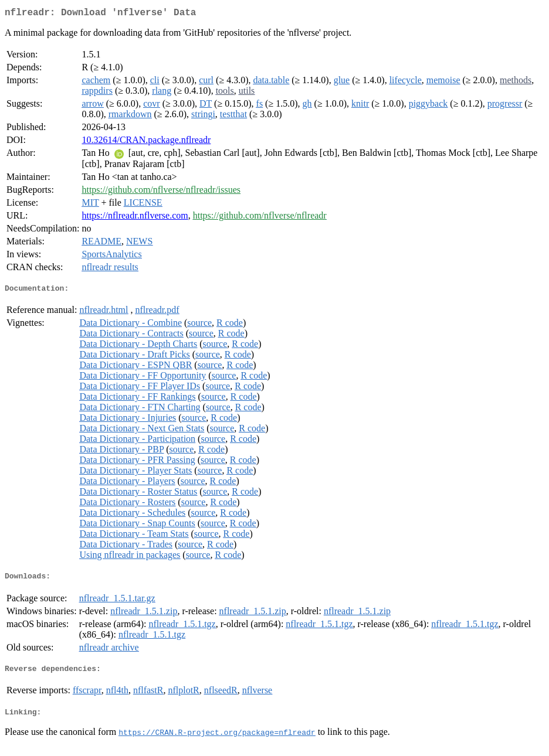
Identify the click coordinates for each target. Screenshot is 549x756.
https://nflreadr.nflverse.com (135, 218)
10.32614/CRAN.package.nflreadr (146, 142)
